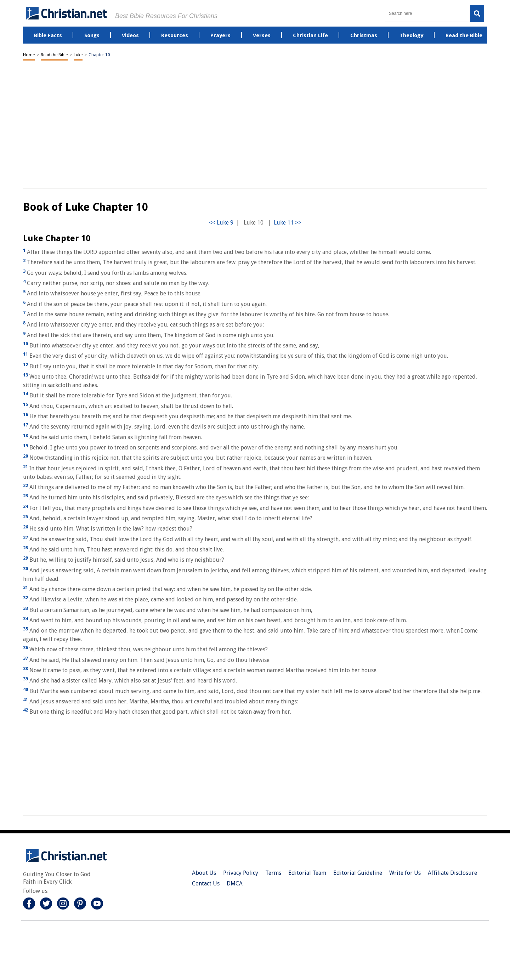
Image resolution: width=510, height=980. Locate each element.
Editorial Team (307, 873)
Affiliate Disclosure (452, 873)
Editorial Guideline (358, 873)
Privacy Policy (241, 873)
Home (29, 55)
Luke (78, 55)
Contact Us (206, 883)
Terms (273, 873)
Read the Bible (54, 55)
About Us (204, 873)
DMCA (235, 883)
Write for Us (405, 873)
